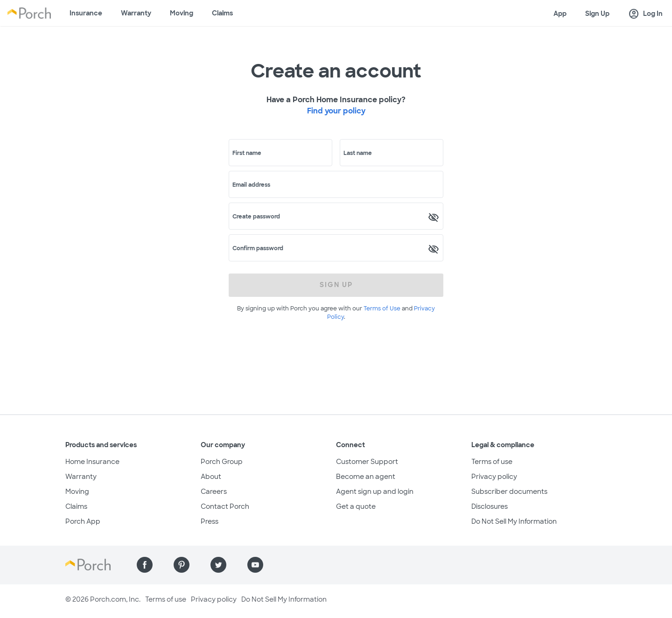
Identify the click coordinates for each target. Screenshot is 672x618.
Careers (214, 492)
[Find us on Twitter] (218, 565)
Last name (358, 153)
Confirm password (258, 248)
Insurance (86, 13)
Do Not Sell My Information (514, 521)
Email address (251, 185)
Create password (256, 217)
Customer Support (367, 462)
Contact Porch (225, 506)
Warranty (136, 13)
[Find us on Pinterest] (182, 565)
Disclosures (490, 506)
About (211, 477)
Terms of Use (382, 309)
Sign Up (597, 14)
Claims (222, 13)
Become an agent (366, 477)
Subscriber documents (509, 492)
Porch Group (222, 462)
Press (210, 521)
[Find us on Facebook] (145, 565)
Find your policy (336, 111)
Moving (182, 13)
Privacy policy (494, 477)
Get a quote (356, 506)
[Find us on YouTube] (255, 565)
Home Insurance (92, 462)
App (560, 14)
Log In (645, 14)
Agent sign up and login (375, 492)
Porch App (83, 521)
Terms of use (492, 462)
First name (247, 153)
